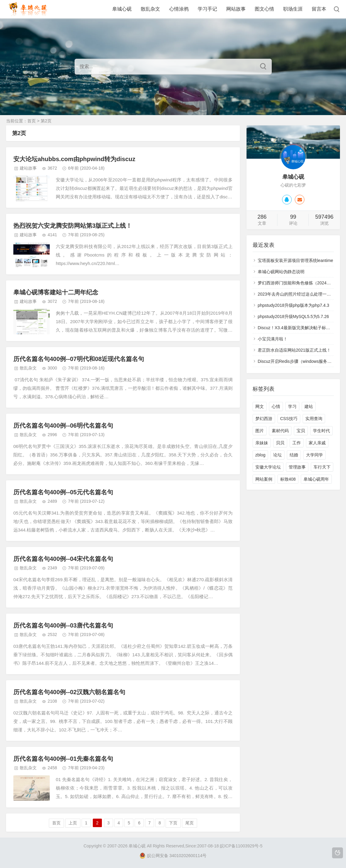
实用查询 (314, 419)
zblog (260, 455)
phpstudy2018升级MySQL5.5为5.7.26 (293, 316)
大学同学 (314, 455)
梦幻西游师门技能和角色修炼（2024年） (296, 283)
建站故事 (28, 168)
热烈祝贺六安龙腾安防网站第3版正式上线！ (73, 226)
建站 (309, 406)
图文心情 (264, 9)
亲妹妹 (262, 443)
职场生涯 (293, 9)
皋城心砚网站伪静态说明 (281, 272)
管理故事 (297, 467)
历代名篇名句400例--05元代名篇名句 (63, 492)
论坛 (277, 455)
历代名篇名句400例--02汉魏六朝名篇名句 (69, 692)
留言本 (319, 9)
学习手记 (207, 9)
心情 (276, 406)
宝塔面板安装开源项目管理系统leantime (296, 260)
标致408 (288, 479)
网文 (260, 406)
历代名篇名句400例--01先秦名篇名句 (63, 759)
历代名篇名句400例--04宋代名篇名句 (63, 559)
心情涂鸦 (179, 9)
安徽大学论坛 (268, 467)
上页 (73, 823)
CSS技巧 (289, 419)
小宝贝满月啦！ (273, 339)
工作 (297, 443)
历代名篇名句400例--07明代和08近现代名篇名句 (79, 359)
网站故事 (236, 9)
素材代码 (280, 431)
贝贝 (280, 443)
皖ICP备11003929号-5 (241, 846)
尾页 (190, 823)
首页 (32, 121)
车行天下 (322, 467)
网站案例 (264, 479)
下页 (173, 823)
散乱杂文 (150, 9)
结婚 (294, 455)
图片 (260, 431)
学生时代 (321, 431)
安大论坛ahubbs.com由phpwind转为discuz (74, 159)
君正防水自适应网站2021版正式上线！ (294, 350)
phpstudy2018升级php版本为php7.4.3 (294, 305)
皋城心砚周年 (316, 479)
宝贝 (301, 431)
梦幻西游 (264, 419)
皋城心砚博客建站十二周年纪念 (56, 292)
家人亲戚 (317, 443)
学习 (292, 406)
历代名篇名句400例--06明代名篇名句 (63, 426)
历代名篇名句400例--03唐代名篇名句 (63, 625)
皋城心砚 (122, 9)
